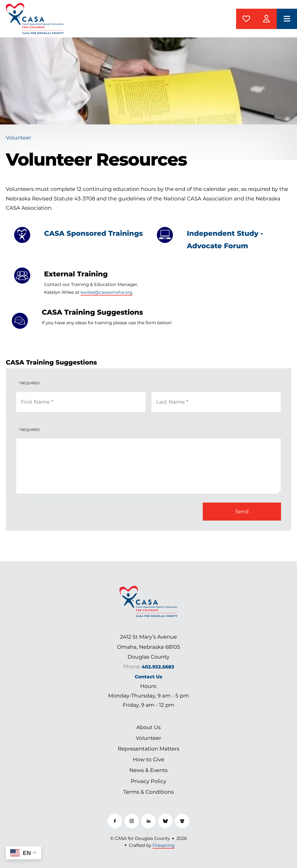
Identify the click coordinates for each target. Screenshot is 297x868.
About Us (148, 727)
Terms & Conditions (148, 792)
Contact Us (149, 677)
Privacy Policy (148, 781)
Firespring (164, 845)
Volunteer (148, 738)
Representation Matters (149, 749)
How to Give (148, 760)
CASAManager (267, 19)
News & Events (148, 770)
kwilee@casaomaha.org (106, 292)
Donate (246, 19)
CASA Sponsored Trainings (93, 234)
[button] (287, 19)
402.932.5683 (158, 667)
